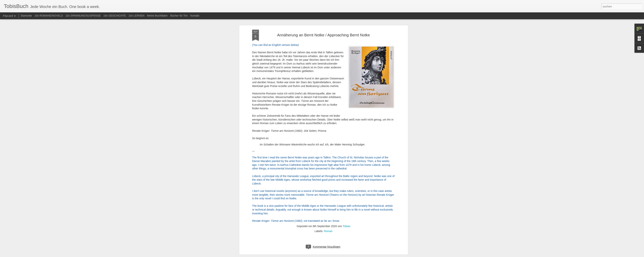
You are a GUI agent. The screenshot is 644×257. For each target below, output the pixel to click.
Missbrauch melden (350, 255)
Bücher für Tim (179, 16)
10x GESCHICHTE (115, 16)
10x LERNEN (136, 16)
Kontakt (195, 16)
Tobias (346, 92)
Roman (328, 97)
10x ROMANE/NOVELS (49, 16)
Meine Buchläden (157, 16)
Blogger (336, 255)
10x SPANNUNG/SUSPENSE (83, 16)
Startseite (26, 16)
